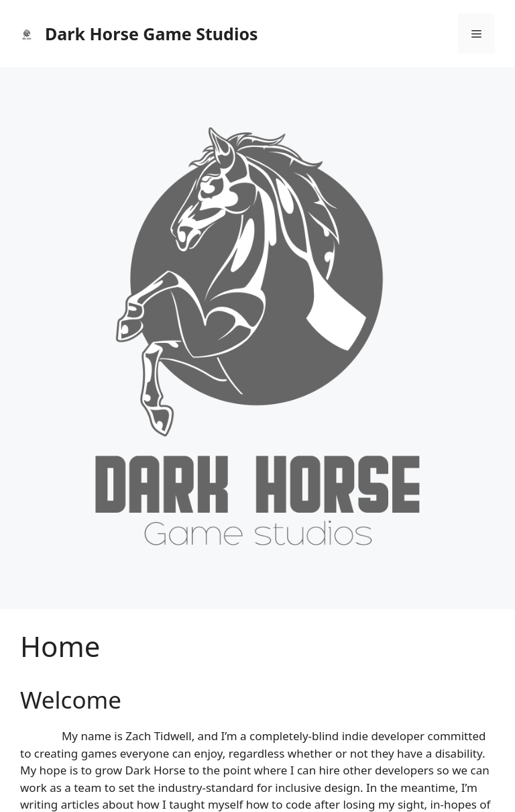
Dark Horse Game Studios (152, 34)
